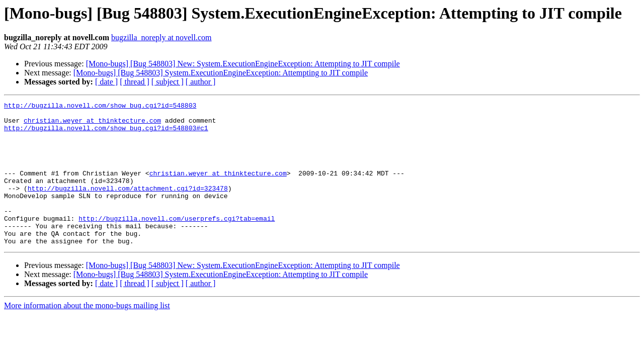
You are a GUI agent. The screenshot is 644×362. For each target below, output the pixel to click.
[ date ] (106, 82)
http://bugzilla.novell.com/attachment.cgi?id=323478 (128, 206)
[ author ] (201, 82)
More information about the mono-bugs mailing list (87, 334)
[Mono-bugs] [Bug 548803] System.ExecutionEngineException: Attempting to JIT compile (221, 73)
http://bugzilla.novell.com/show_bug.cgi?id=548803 (100, 107)
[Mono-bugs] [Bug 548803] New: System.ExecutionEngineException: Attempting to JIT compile (243, 64)
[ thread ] (135, 82)
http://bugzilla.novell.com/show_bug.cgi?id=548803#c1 (106, 134)
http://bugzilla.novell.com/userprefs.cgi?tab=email (177, 242)
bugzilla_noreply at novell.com (162, 37)
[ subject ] (168, 82)
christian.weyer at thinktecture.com (92, 125)
